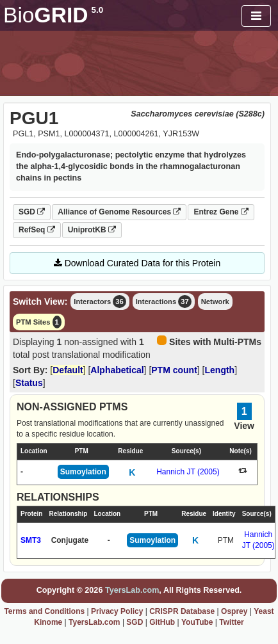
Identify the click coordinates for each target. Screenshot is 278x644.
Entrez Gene (221, 212)
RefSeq (37, 230)
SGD (32, 212)
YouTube (197, 622)
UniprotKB (92, 230)
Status (29, 383)
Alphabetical (117, 370)
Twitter (231, 622)
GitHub (162, 622)
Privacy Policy (117, 611)
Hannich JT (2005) (188, 472)
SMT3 (31, 540)
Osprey (234, 611)
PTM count (174, 370)
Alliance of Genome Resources (119, 212)
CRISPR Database (182, 611)
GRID (53, 15)
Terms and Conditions (44, 611)
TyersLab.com (132, 590)
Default (68, 370)
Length (220, 370)
